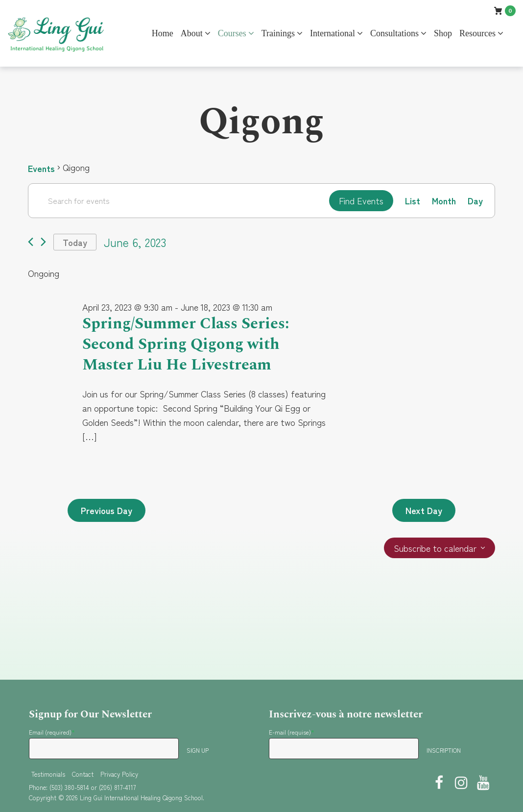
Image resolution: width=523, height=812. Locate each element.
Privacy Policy (119, 774)
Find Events (361, 200)
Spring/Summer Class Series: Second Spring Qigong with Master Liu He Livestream (186, 344)
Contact (83, 774)
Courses (232, 33)
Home (163, 33)
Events (41, 168)
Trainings (278, 33)
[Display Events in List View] (413, 201)
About (192, 33)
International (333, 33)
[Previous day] (31, 242)
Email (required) (52, 732)
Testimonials (48, 774)
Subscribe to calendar (435, 549)
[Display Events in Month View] (444, 201)
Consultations (394, 33)
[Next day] (43, 242)
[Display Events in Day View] (475, 201)
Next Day (424, 511)
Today (75, 242)
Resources (477, 33)
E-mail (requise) (292, 732)
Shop (443, 33)
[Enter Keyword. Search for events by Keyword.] (179, 200)
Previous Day (107, 511)
